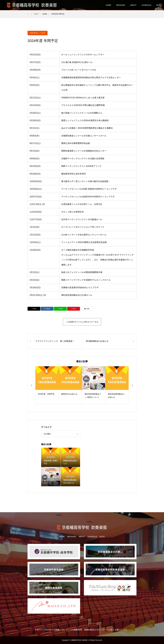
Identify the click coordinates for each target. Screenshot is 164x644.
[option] (47, 385)
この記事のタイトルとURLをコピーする (82, 322)
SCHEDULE (146, 5)
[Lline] (60, 309)
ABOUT (133, 5)
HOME (108, 5)
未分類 (43, 33)
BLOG (159, 5)
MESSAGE (121, 5)
